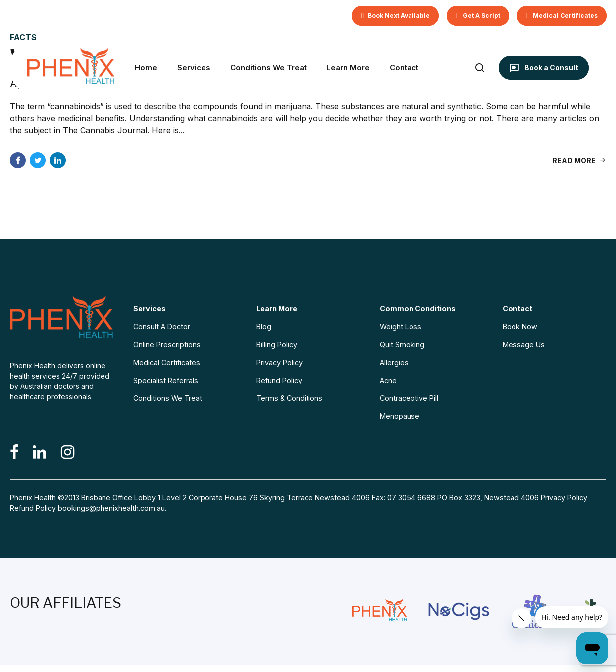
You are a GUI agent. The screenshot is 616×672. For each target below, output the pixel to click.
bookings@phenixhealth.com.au (111, 508)
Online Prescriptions (167, 344)
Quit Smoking (402, 344)
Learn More (348, 67)
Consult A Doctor (162, 327)
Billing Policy (277, 344)
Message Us (524, 344)
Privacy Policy (279, 362)
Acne (388, 380)
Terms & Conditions (289, 398)
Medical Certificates (167, 362)
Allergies (394, 362)
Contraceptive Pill (409, 398)
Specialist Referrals (166, 380)
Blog (264, 327)
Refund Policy (279, 380)
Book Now (520, 327)
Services (194, 67)
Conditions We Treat (268, 67)
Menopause (400, 416)
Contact (404, 67)
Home (146, 67)
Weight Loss (401, 327)
